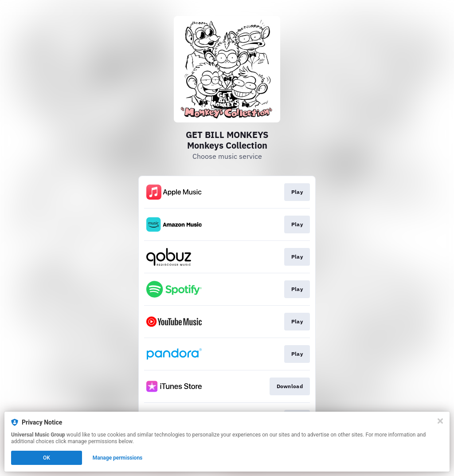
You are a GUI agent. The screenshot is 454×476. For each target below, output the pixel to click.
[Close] (440, 421)
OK (47, 458)
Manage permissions (118, 458)
